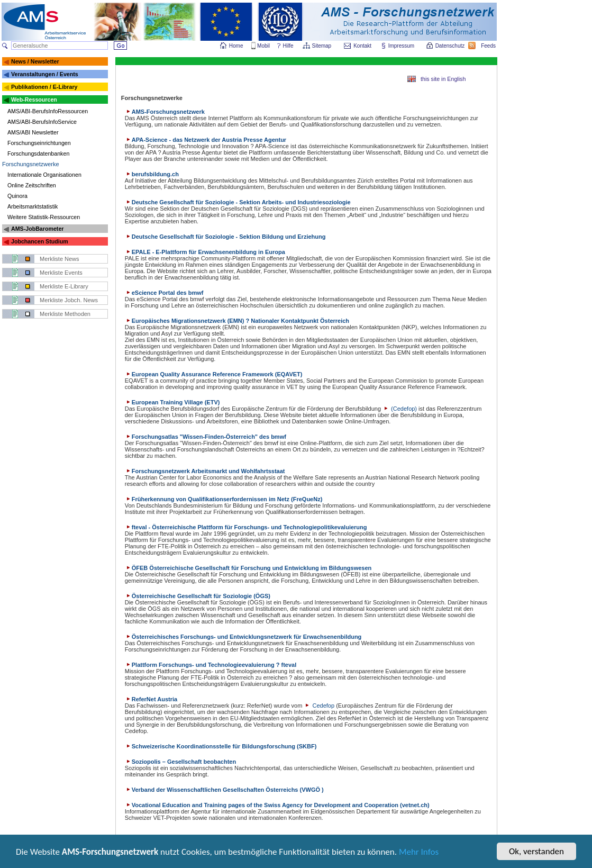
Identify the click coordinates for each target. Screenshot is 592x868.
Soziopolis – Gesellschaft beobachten (180, 762)
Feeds (489, 46)
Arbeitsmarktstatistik (33, 206)
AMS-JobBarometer (37, 229)
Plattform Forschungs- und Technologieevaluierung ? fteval (211, 665)
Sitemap (322, 46)
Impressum (402, 46)
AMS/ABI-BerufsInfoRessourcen (48, 111)
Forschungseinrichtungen (39, 143)
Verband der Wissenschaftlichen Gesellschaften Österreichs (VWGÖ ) (224, 790)
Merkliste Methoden (65, 314)
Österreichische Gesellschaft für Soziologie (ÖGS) (198, 596)
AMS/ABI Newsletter (33, 132)
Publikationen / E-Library (44, 87)
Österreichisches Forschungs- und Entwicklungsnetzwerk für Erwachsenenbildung (243, 637)
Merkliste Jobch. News (69, 300)
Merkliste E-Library (64, 286)
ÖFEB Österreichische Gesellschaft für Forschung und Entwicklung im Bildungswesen (248, 568)
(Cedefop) (400, 409)
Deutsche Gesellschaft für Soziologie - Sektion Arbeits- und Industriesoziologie (238, 202)
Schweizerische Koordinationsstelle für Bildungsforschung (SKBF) (221, 746)
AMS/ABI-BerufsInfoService (42, 122)
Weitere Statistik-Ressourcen (44, 217)
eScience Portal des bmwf (164, 293)
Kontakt (362, 46)
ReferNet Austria (151, 699)
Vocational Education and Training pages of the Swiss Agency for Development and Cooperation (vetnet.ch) (277, 805)
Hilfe (288, 46)
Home (236, 46)
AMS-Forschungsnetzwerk (165, 112)
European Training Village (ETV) (172, 402)
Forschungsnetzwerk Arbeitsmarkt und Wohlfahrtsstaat (205, 471)
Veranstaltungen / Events (45, 74)
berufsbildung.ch (152, 174)
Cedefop (319, 706)
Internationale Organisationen (44, 175)
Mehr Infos (419, 852)
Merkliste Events (61, 273)
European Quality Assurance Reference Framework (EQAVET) (214, 374)
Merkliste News (60, 259)
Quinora (17, 196)
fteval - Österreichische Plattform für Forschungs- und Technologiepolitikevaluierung (246, 527)
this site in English (443, 79)
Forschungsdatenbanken (38, 153)
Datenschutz (451, 46)
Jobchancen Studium (40, 241)
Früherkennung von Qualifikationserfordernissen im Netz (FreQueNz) (224, 499)
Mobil (263, 46)
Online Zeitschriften (32, 185)
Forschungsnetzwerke (31, 164)
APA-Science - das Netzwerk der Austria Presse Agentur (206, 140)
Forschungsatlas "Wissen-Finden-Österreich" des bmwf (206, 437)
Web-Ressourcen (34, 100)
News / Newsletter (35, 61)
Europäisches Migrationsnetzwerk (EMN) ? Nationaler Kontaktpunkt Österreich (237, 321)
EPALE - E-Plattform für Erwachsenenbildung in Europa (205, 252)
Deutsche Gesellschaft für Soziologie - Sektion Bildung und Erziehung (225, 237)
